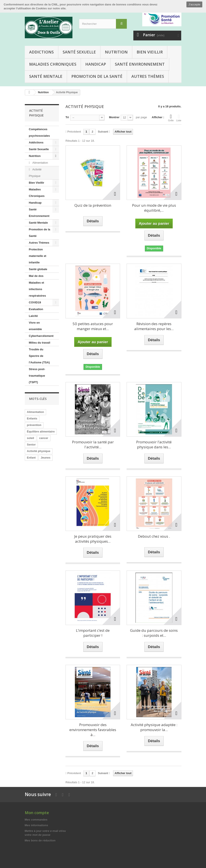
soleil (31, 438)
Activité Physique (35, 173)
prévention (34, 425)
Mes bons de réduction (40, 841)
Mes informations (37, 825)
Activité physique (39, 451)
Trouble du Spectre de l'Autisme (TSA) (39, 356)
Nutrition (116, 52)
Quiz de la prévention (93, 205)
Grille (171, 118)
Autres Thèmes (148, 76)
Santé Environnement (140, 64)
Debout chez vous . (154, 536)
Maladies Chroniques (53, 64)
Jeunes (46, 458)
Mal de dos (36, 276)
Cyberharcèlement (41, 336)
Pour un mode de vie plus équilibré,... (154, 208)
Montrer (114, 117)
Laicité (33, 316)
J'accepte (194, 4)
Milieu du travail (40, 343)
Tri (67, 117)
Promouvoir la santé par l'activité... (93, 444)
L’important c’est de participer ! (93, 633)
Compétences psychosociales (39, 132)
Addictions (41, 52)
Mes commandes (36, 820)
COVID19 (35, 302)
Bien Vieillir (150, 52)
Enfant (31, 458)
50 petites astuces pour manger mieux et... (93, 326)
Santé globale (38, 269)
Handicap (96, 64)
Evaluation (36, 309)
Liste (179, 118)
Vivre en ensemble (35, 326)
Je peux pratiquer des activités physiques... (93, 539)
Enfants (32, 418)
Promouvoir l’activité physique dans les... (154, 444)
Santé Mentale (46, 76)
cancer (44, 438)
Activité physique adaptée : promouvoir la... (154, 727)
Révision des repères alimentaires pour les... (154, 326)
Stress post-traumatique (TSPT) (37, 376)
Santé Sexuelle (79, 52)
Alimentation (40, 163)
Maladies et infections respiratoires (38, 289)
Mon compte (37, 813)
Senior (31, 445)
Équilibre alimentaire (41, 432)
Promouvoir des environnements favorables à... (93, 730)
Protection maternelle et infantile (38, 256)
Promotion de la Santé (97, 76)
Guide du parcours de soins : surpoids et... (154, 633)
